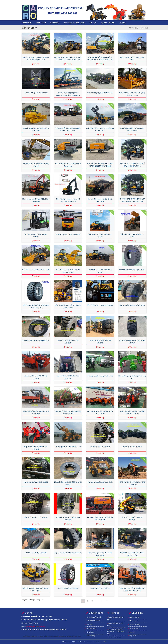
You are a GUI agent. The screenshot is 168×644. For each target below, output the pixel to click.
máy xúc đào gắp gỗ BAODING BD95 (100, 93)
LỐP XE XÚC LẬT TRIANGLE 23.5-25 (100, 305)
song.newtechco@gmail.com (144, 2)
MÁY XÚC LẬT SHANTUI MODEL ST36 (36, 270)
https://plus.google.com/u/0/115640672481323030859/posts (136, 2)
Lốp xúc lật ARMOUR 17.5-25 (100, 447)
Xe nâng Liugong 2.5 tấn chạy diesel (68, 234)
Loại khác (132, 636)
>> (106, 601)
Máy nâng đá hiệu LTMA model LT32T (68, 447)
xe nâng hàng (91, 628)
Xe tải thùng (90, 636)
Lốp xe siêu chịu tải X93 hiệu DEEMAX (68, 553)
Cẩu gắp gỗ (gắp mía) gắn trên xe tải (100, 376)
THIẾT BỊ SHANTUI (93, 621)
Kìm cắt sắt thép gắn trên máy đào (36, 93)
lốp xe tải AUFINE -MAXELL (100, 588)
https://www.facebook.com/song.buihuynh (131, 2)
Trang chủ (134, 28)
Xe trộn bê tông (134, 625)
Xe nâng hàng (134, 628)
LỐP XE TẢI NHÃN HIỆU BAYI (68, 588)
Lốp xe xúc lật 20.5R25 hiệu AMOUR (132, 305)
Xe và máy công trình (93, 617)
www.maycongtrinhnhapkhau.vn (94, 642)
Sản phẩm (144, 28)
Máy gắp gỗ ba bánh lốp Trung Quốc (100, 482)
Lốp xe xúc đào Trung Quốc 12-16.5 (36, 482)
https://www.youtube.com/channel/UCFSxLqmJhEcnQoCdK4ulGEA (140, 2)
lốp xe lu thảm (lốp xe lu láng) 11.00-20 (36, 341)
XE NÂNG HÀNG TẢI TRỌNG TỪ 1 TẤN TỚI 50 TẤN (116, 632)
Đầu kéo (89, 625)
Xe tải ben (90, 632)
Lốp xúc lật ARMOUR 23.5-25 (132, 447)
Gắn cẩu (132, 632)
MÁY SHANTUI (134, 617)
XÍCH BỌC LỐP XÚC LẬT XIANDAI (36, 517)
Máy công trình (134, 621)
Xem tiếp (36, 64)
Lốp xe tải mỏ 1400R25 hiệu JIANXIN (132, 270)
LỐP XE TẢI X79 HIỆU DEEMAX (36, 553)
